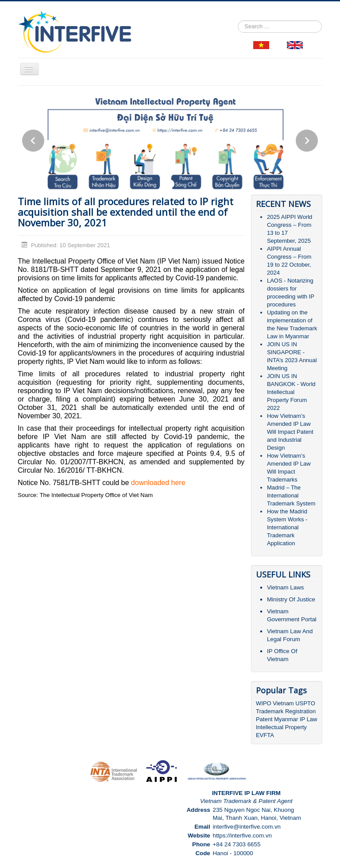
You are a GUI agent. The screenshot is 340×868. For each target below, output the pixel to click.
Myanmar (286, 719)
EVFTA (265, 735)
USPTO (305, 703)
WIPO (264, 703)
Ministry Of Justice (291, 599)
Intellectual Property (281, 727)
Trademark (270, 711)
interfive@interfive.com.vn (247, 827)
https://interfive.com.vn (242, 835)
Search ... (238, 21)
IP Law (309, 719)
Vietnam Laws (285, 587)
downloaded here (158, 483)
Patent (264, 719)
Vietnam (283, 703)
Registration (300, 711)
